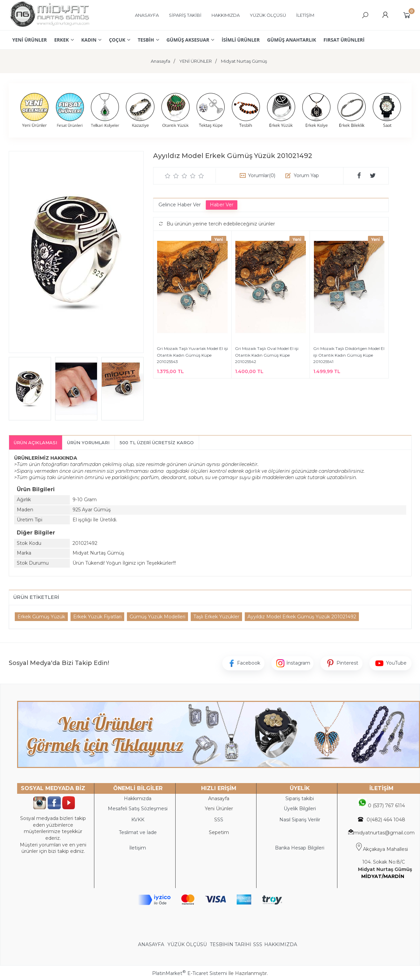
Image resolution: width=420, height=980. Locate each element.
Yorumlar (262, 175)
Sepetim (219, 832)
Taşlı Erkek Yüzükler (216, 617)
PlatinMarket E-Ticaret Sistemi (190, 973)
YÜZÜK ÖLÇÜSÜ (187, 944)
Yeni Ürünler (219, 809)
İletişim (138, 848)
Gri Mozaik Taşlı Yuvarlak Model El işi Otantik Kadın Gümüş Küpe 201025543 (192, 355)
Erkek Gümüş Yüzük (41, 617)
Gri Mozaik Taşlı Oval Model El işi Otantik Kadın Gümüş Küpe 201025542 (267, 355)
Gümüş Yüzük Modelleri (157, 617)
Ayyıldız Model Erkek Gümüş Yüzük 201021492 (302, 617)
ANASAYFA (152, 944)
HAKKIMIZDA (281, 944)
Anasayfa (219, 798)
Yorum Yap (306, 175)
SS (220, 820)
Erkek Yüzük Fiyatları (97, 617)
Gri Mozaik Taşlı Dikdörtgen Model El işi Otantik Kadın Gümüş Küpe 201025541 (349, 355)
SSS (258, 944)
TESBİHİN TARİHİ (230, 944)
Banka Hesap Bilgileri (300, 848)
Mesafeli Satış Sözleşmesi (138, 809)
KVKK (138, 820)
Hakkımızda (138, 798)
